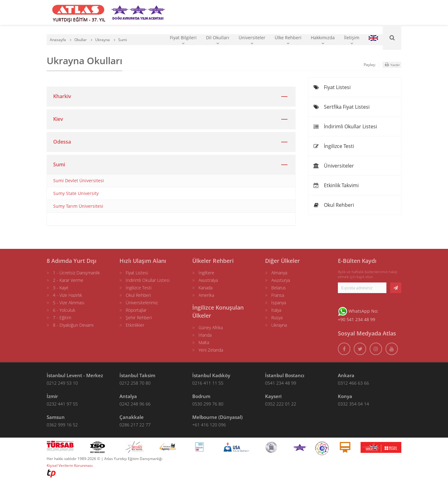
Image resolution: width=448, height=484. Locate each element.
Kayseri (273, 396)
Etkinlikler (135, 325)
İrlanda (205, 335)
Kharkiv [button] (62, 96)
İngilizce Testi (334, 146)
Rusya (277, 318)
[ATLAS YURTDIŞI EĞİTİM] (78, 12)
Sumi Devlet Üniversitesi (79, 180)
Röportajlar (136, 310)
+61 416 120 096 (209, 425)
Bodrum (201, 396)
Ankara (346, 375)
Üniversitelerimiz (142, 303)
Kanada (205, 288)
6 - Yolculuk (64, 310)
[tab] (171, 96)
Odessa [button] (62, 142)
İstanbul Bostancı (285, 375)
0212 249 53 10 (62, 383)
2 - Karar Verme (68, 280)
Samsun (56, 417)
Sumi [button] (59, 164)
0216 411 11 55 (208, 383)
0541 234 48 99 (281, 383)
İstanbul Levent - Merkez (75, 375)
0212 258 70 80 (135, 383)
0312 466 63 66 (353, 383)
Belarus (279, 288)
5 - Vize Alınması (69, 303)
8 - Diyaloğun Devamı (73, 325)
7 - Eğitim (62, 318)
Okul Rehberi (334, 205)
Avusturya (281, 280)
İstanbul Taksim (137, 375)
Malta (204, 342)
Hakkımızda (323, 40)
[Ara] (392, 37)
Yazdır (392, 65)
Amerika (206, 295)
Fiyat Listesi (332, 87)
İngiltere (206, 273)
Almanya (279, 273)
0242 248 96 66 (135, 404)
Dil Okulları (218, 40)
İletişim (352, 40)
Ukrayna (279, 325)
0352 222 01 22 (281, 404)
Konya (345, 396)
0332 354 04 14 (353, 404)
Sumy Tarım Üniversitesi (78, 206)
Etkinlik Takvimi (336, 185)
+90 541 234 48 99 (357, 319)
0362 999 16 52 (62, 425)
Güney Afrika (211, 327)
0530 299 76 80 (208, 404)
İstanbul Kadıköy (211, 375)
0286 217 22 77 (135, 425)
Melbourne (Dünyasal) (217, 417)
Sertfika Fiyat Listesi (341, 107)
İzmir (52, 396)
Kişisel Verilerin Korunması (70, 465)
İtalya (276, 310)
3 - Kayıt (61, 288)
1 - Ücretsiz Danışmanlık (76, 273)
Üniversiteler (252, 40)
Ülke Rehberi (288, 40)
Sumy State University (76, 193)
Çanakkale (132, 417)
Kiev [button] (58, 119)
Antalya (128, 396)
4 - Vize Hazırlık (68, 295)
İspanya (279, 303)
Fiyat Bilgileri (183, 40)
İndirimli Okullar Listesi (345, 126)
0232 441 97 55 (62, 404)
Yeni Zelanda (211, 350)
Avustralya (208, 280)
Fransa (278, 295)
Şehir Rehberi (139, 318)
